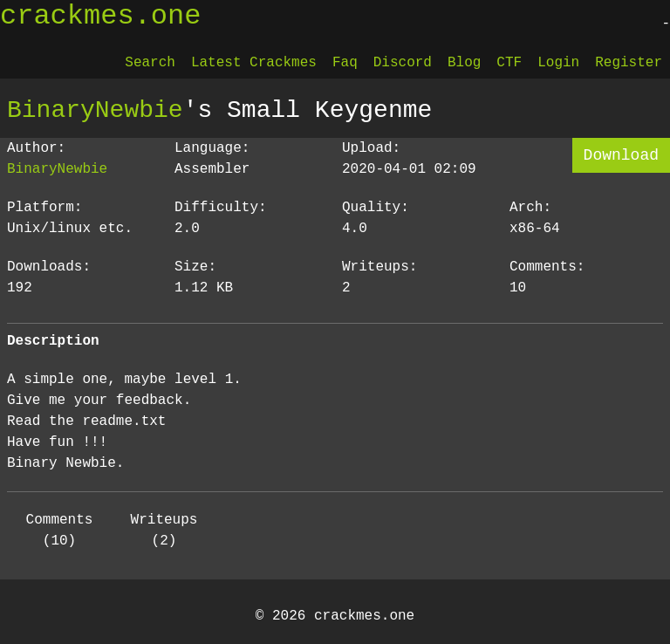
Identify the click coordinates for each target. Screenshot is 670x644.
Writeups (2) (164, 531)
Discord (403, 63)
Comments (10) (60, 531)
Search (150, 63)
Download (621, 155)
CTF (509, 63)
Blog (464, 63)
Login (558, 63)
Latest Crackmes (254, 63)
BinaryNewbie (95, 110)
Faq (345, 63)
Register (629, 63)
